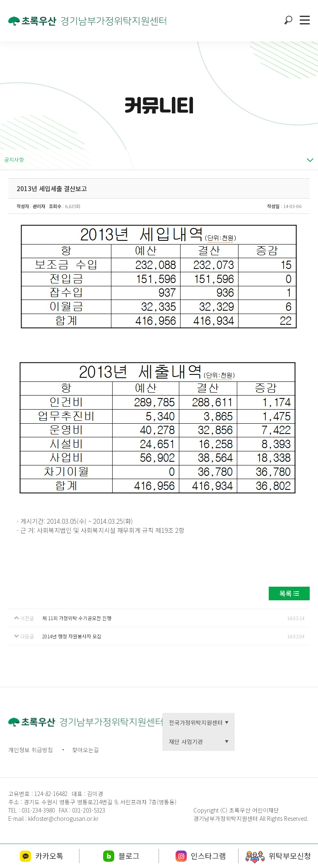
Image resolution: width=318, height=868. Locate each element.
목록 (286, 593)
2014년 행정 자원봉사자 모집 (72, 636)
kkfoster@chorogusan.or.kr (63, 818)
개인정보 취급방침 (31, 750)
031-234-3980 (37, 810)
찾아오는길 (86, 750)
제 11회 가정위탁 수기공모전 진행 (77, 618)
